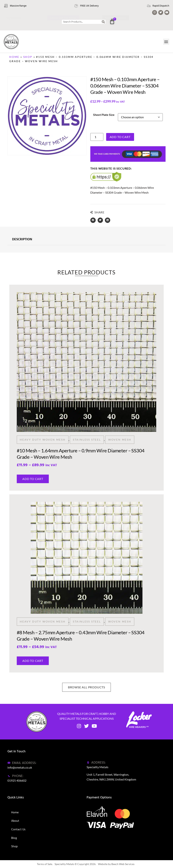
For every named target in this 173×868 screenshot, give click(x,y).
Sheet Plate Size (104, 115)
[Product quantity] (97, 137)
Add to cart (120, 137)
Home (14, 57)
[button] (166, 42)
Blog (14, 838)
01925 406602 (17, 780)
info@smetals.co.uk (20, 767)
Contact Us (18, 829)
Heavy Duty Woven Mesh (43, 440)
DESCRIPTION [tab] (22, 239)
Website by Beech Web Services (116, 864)
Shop (28, 57)
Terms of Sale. (45, 864)
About (15, 821)
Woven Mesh (120, 440)
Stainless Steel (87, 440)
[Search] (104, 22)
